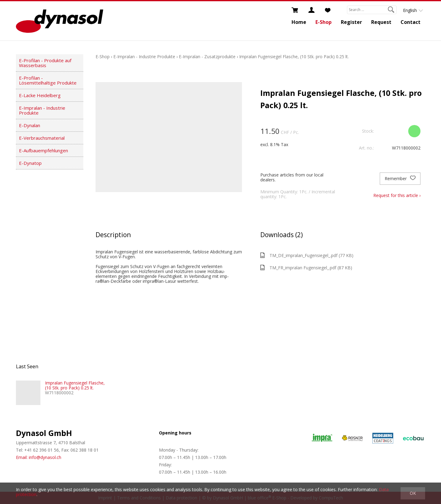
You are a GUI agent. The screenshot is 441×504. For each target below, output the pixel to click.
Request (381, 22)
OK (413, 493)
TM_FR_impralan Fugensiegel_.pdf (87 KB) (306, 268)
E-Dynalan (30, 125)
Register (351, 22)
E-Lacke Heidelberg (40, 95)
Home (299, 22)
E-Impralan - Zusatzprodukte (207, 57)
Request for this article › (397, 195)
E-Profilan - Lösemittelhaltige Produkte (48, 80)
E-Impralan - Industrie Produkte (42, 110)
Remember (400, 179)
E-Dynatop (30, 163)
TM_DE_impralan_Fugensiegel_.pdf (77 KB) (307, 255)
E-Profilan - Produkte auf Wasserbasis (45, 63)
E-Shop (324, 22)
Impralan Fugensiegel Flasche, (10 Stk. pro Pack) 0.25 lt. (294, 57)
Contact (411, 22)
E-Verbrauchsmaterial (42, 138)
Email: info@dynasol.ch (39, 457)
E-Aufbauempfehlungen (43, 150)
